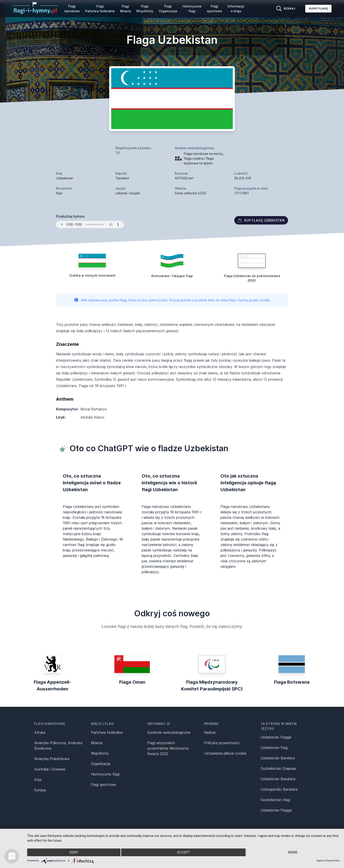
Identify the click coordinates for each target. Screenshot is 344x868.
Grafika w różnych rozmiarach (92, 275)
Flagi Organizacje (168, 9)
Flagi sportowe (214, 9)
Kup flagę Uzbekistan (261, 220)
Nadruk (210, 732)
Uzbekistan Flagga (276, 810)
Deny (74, 852)
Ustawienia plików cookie (225, 753)
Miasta (97, 743)
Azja (38, 780)
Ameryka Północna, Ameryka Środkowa (58, 746)
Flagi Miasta (125, 9)
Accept (183, 852)
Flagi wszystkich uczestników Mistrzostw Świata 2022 (168, 748)
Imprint (320, 861)
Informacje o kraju (236, 9)
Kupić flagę (318, 9)
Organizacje (101, 764)
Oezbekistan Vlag (275, 800)
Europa (40, 790)
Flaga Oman (132, 682)
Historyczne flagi (192, 9)
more (293, 852)
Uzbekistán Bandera (277, 758)
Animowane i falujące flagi (172, 276)
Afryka (40, 732)
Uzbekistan (64, 178)
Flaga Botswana (292, 682)
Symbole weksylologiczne (169, 732)
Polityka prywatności (222, 743)
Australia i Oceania (50, 769)
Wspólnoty (100, 753)
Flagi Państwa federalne (100, 9)
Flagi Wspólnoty (145, 9)
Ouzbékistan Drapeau (278, 768)
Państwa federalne (107, 732)
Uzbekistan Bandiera (278, 779)
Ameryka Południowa (52, 759)
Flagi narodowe (72, 9)
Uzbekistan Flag (274, 748)
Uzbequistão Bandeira (279, 789)
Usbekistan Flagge (276, 737)
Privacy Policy (332, 861)
